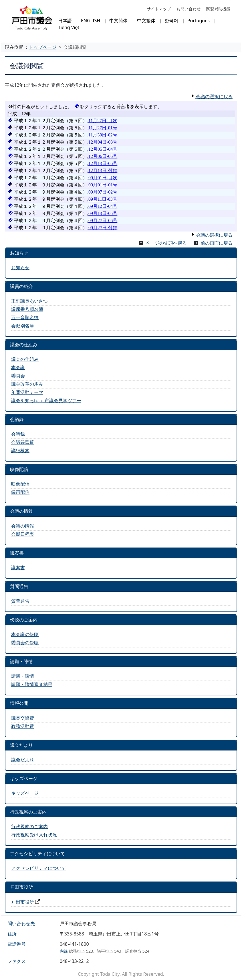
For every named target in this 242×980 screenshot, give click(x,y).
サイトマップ (159, 9)
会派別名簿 (23, 326)
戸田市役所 (23, 902)
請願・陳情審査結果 (32, 684)
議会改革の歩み (27, 384)
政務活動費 (23, 726)
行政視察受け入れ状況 (34, 835)
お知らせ (20, 267)
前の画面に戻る (217, 243)
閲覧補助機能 (218, 9)
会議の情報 (23, 526)
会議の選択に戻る (214, 96)
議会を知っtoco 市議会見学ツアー (46, 401)
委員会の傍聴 (25, 643)
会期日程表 (23, 534)
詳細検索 (20, 450)
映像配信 (20, 484)
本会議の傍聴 (25, 634)
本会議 (18, 367)
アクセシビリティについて (39, 868)
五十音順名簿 (25, 317)
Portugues (199, 21)
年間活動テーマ (27, 392)
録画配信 (20, 492)
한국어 (171, 21)
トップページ (43, 47)
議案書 (18, 568)
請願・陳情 (23, 676)
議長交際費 (23, 718)
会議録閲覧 (23, 442)
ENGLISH (91, 21)
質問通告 (20, 601)
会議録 (18, 434)
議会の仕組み (25, 359)
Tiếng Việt (69, 27)
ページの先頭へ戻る (166, 243)
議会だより (23, 760)
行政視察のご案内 (29, 826)
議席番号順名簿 (27, 309)
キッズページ (25, 793)
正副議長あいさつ (29, 301)
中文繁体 (146, 21)
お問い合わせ (189, 9)
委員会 (18, 376)
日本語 (65, 21)
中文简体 (118, 21)
